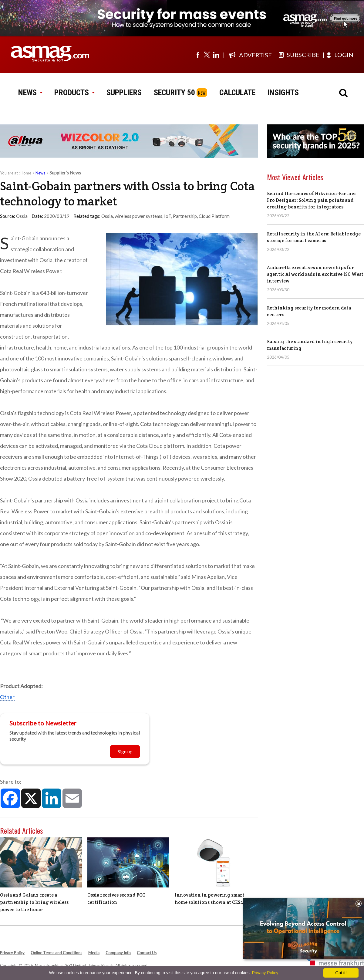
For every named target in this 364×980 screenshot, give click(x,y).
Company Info (118, 953)
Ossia (107, 216)
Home (26, 173)
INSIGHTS (283, 93)
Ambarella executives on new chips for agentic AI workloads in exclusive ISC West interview (315, 274)
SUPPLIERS (124, 93)
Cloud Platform (214, 216)
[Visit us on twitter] (207, 55)
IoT (168, 216)
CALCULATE (237, 93)
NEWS (30, 93)
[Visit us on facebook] (198, 55)
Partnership (185, 216)
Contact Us (147, 953)
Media (94, 953)
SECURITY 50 (174, 93)
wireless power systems (138, 216)
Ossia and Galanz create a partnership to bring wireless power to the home (34, 902)
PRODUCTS (74, 93)
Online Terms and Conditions (56, 953)
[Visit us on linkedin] (216, 55)
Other (7, 697)
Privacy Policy (12, 953)
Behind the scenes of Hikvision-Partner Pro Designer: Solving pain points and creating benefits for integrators (312, 200)
